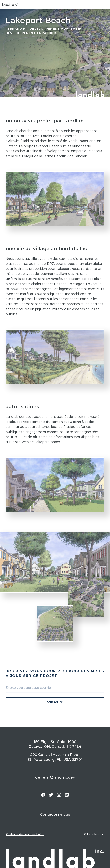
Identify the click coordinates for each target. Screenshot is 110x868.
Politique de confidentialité (25, 834)
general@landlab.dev (55, 777)
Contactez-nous (55, 814)
